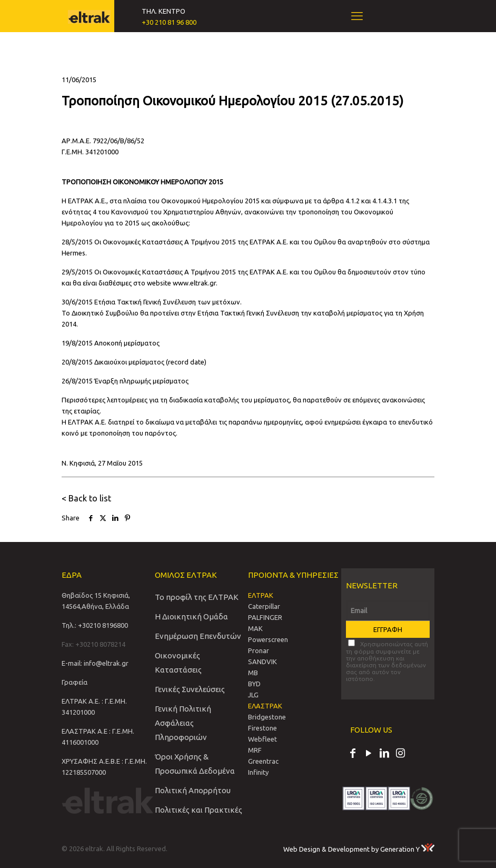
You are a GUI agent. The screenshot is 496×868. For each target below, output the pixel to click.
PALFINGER (265, 617)
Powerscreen (268, 639)
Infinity (258, 772)
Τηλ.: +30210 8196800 (95, 625)
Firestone (262, 728)
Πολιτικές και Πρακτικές (199, 810)
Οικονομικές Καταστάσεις (178, 663)
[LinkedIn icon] (384, 754)
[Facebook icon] (353, 754)
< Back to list (86, 498)
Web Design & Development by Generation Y (359, 849)
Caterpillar (264, 606)
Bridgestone (267, 717)
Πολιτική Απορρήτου (193, 790)
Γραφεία (75, 682)
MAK (255, 628)
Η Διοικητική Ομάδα (191, 617)
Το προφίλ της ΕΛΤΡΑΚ (197, 597)
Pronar (259, 650)
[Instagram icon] (400, 754)
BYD (254, 684)
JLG (253, 695)
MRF (255, 750)
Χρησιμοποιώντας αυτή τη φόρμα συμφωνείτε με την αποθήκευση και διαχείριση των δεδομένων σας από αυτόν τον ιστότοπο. (387, 661)
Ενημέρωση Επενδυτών (198, 636)
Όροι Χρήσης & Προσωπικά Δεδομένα (195, 764)
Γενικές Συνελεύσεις (190, 689)
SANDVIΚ (262, 662)
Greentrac (263, 761)
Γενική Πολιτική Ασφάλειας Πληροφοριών (183, 723)
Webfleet (262, 739)
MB (253, 673)
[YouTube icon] (369, 754)
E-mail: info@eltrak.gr (95, 663)
